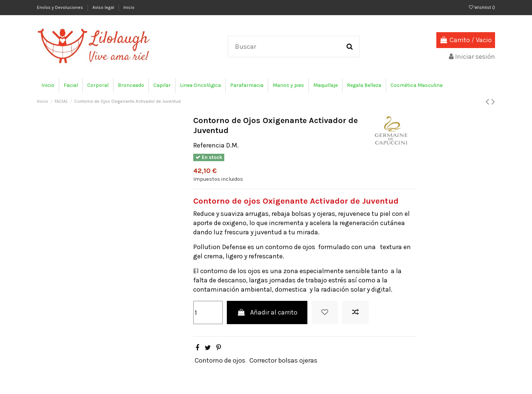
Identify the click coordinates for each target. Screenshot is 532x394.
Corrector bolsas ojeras (283, 360)
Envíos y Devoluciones (61, 7)
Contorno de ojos (220, 360)
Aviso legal (104, 7)
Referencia (209, 145)
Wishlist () (482, 7)
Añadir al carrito (267, 312)
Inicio (129, 7)
